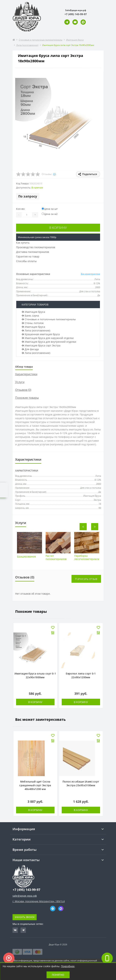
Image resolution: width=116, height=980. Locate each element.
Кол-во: (21, 209)
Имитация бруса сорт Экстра (41, 345)
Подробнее (68, 966)
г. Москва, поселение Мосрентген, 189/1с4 (39, 901)
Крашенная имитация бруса (41, 334)
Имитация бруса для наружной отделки (48, 338)
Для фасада (30, 349)
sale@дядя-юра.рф (25, 896)
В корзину (58, 228)
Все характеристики (91, 274)
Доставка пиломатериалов (33, 252)
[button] (76, 14)
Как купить (23, 243)
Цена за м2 (50, 214)
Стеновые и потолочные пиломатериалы (41, 40)
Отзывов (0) (23, 390)
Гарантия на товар (28, 256)
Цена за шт (50, 209)
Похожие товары (27, 398)
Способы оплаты (26, 261)
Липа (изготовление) (27, 45)
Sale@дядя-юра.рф (76, 10)
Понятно (58, 975)
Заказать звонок (25, 917)
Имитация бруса (75, 40)
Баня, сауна (30, 316)
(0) (55, 174)
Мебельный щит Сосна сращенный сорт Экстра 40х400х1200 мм (35, 785)
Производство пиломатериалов (36, 247)
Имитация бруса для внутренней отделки (49, 342)
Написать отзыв (86, 579)
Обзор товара (24, 367)
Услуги (20, 382)
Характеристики (26, 374)
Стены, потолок (33, 323)
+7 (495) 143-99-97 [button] (26, 890)
